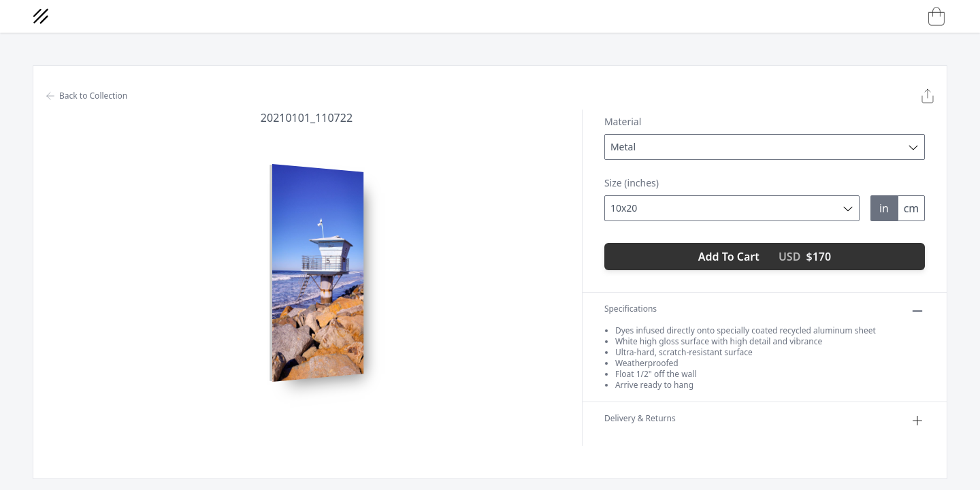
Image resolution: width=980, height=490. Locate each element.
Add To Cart (765, 257)
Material (623, 121)
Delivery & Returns (765, 421)
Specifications (765, 311)
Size (632, 183)
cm (912, 208)
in (884, 208)
